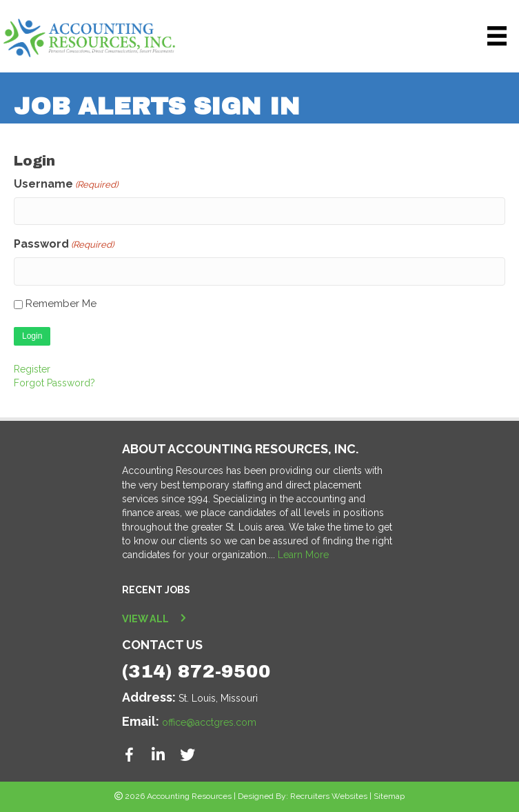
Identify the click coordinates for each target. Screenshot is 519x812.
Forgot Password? (54, 382)
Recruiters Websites (329, 795)
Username (66, 185)
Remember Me (61, 302)
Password (64, 244)
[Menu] (497, 36)
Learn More (303, 553)
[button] (130, 753)
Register (32, 367)
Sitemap (389, 795)
